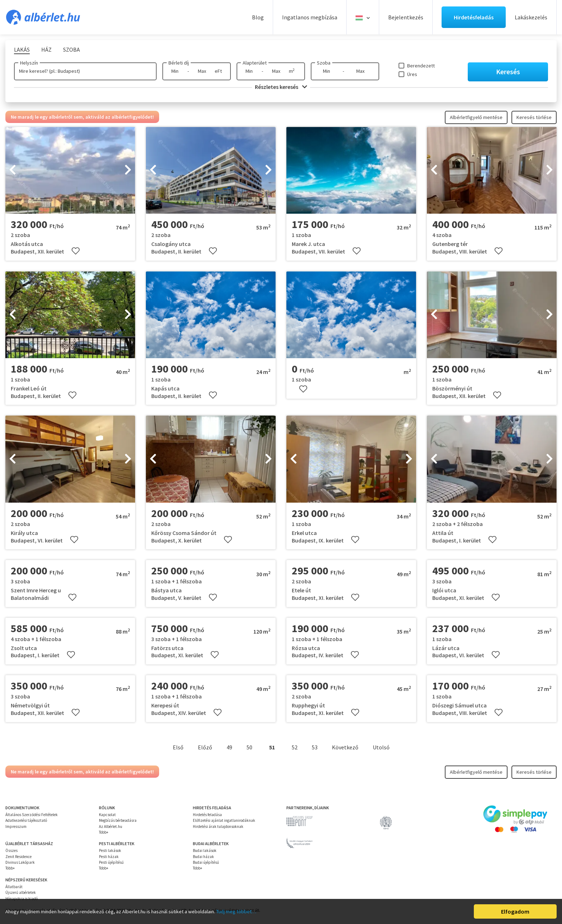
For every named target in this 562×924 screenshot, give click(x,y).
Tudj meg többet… (236, 911)
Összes (11, 850)
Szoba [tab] (72, 49)
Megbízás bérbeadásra (118, 820)
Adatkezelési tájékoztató (26, 820)
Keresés (508, 72)
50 (249, 747)
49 (229, 747)
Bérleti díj (179, 63)
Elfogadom (515, 911)
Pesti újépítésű (111, 862)
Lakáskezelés (531, 17)
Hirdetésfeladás (474, 17)
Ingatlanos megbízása (310, 17)
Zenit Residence (18, 857)
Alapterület (255, 63)
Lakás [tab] (22, 49)
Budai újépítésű (206, 862)
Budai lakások (205, 850)
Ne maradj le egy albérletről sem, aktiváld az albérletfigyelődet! (82, 117)
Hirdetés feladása (207, 815)
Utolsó (381, 747)
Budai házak (203, 857)
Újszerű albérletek (21, 892)
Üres (412, 74)
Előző (205, 747)
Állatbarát (14, 887)
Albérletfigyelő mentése (476, 117)
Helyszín (29, 63)
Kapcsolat (107, 815)
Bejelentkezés (406, 17)
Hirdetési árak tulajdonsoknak (218, 826)
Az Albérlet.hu (111, 826)
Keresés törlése (534, 117)
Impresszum (16, 826)
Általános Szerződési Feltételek (32, 815)
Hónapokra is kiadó (22, 899)
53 (315, 747)
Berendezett (421, 66)
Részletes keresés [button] (281, 87)
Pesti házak (109, 857)
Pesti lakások (110, 850)
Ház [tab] (46, 49)
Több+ (104, 832)
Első (178, 747)
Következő (345, 747)
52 (295, 747)
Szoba (324, 63)
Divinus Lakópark (20, 862)
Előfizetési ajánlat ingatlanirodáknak (224, 820)
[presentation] (13, 170)
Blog (258, 17)
